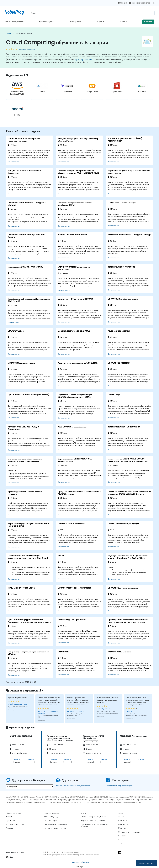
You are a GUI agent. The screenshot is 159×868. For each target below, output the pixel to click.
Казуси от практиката (54, 820)
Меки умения (75, 22)
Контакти (148, 22)
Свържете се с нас (146, 863)
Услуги (100, 22)
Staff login (79, 867)
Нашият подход (51, 817)
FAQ (121, 840)
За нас (122, 22)
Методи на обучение (16, 824)
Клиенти (122, 828)
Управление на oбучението (94, 820)
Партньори (123, 824)
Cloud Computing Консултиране (119, 786)
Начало (9, 33)
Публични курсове (47, 22)
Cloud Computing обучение (23, 33)
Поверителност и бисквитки (79, 862)
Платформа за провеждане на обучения (95, 825)
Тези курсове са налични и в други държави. (73, 786)
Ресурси (10, 828)
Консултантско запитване (55, 824)
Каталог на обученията (14, 22)
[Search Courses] (92, 13)
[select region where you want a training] (30, 787)
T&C (121, 844)
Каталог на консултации (55, 828)
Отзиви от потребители (129, 832)
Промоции (11, 820)
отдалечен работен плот (83, 60)
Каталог (10, 817)
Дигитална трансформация (93, 817)
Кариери (122, 836)
